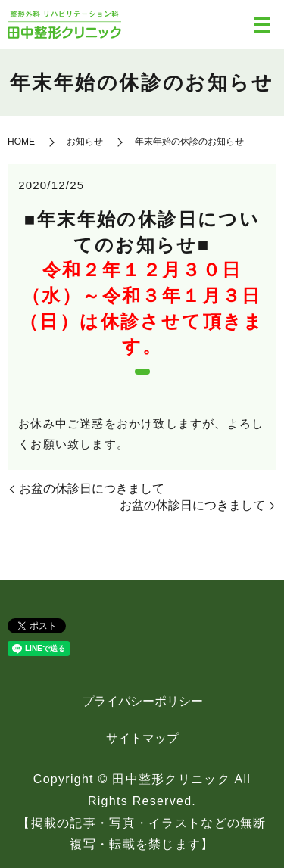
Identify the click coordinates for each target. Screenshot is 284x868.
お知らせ (85, 142)
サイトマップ (142, 738)
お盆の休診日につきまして (92, 488)
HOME (21, 142)
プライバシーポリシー (142, 701)
